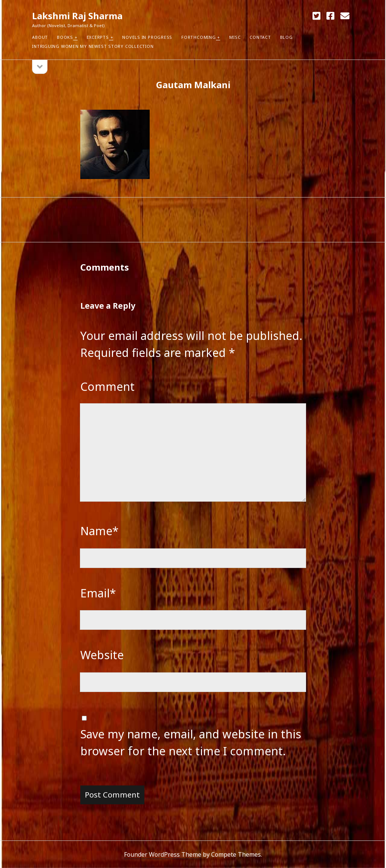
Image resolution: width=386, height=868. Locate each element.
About (40, 37)
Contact (260, 37)
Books (65, 37)
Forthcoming (198, 37)
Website (102, 655)
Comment (107, 387)
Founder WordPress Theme (163, 854)
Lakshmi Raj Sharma (77, 16)
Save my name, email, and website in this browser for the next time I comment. (191, 742)
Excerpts (98, 37)
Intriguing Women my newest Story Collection (93, 46)
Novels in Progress (147, 37)
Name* (100, 531)
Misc (235, 37)
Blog (286, 37)
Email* (98, 593)
